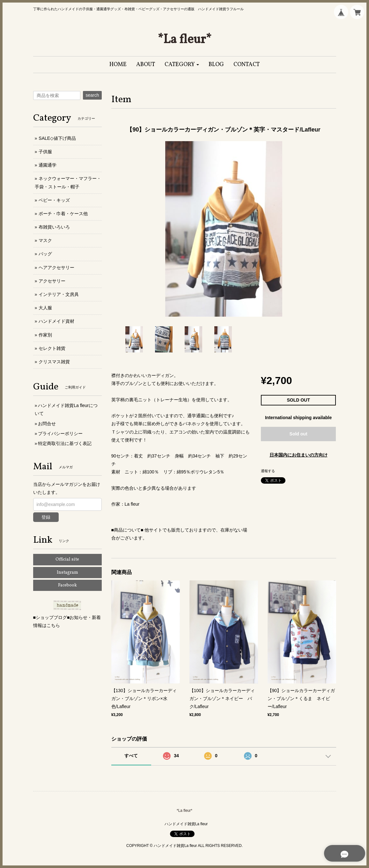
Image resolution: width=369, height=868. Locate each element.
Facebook (67, 585)
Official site (67, 559)
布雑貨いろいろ (54, 227)
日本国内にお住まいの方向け (299, 455)
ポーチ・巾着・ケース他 (63, 214)
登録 (46, 517)
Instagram (67, 573)
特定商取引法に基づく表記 (65, 443)
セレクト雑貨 (52, 348)
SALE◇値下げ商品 (57, 138)
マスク (45, 240)
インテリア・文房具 (59, 294)
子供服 (45, 152)
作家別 (45, 335)
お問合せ (47, 424)
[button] (182, 65)
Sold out (299, 434)
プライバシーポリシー (60, 434)
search (92, 95)
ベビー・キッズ (54, 200)
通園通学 (48, 165)
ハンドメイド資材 (56, 321)
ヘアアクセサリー (56, 268)
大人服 (45, 308)
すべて (131, 756)
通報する (268, 471)
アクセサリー (52, 281)
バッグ (45, 254)
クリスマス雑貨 (54, 362)
